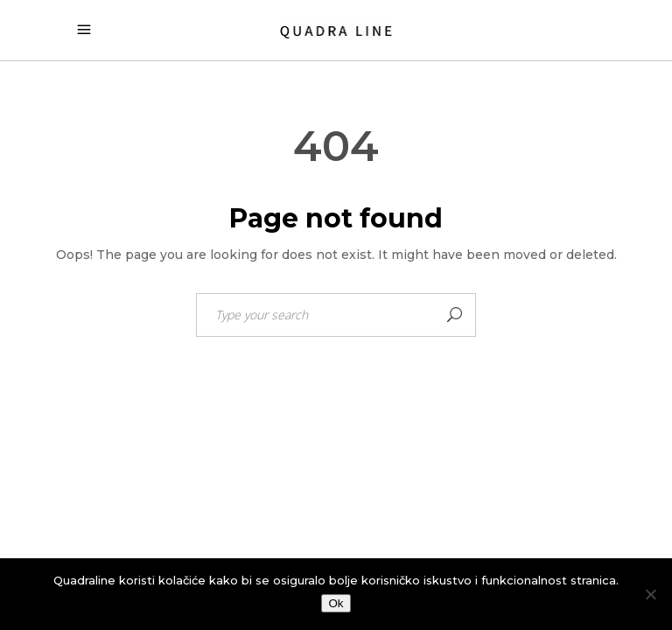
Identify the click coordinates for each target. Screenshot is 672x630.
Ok (336, 603)
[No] (650, 594)
